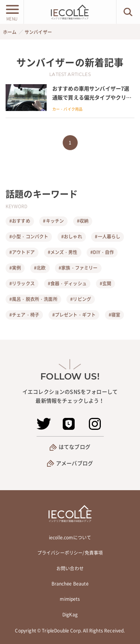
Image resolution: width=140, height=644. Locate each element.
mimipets (70, 599)
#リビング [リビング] (81, 299)
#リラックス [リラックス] (22, 283)
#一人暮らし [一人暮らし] (108, 237)
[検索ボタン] (128, 12)
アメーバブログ (74, 463)
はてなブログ (74, 447)
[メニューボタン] (12, 12)
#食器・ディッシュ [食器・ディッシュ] (67, 283)
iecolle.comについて (70, 537)
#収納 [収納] (83, 221)
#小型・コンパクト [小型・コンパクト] (29, 237)
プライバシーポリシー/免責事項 (70, 553)
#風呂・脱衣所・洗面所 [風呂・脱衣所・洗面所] (33, 299)
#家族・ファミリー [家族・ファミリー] (78, 268)
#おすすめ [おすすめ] (20, 221)
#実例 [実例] (15, 268)
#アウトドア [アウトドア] (22, 252)
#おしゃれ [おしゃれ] (72, 237)
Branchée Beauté (70, 584)
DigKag (70, 615)
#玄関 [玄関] (105, 283)
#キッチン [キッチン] (53, 221)
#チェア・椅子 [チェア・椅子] (24, 315)
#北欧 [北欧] (40, 268)
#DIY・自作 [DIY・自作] (102, 252)
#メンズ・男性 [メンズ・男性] (63, 252)
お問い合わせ (70, 568)
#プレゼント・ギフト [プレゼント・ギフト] (74, 315)
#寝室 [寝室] (114, 315)
